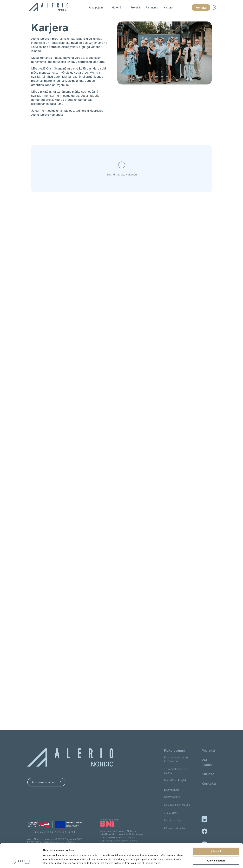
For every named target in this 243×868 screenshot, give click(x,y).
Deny (216, 847)
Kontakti (201, 8)
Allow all (216, 829)
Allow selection (216, 838)
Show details (171, 862)
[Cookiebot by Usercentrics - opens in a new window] (21, 862)
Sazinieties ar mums (43, 782)
